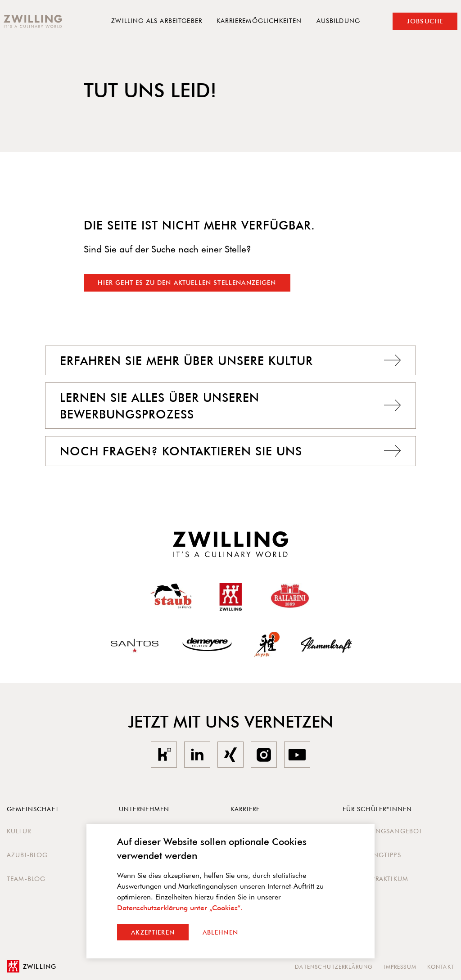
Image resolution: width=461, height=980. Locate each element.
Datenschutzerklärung (334, 967)
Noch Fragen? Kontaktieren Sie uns (230, 451)
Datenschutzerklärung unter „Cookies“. (180, 908)
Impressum (400, 967)
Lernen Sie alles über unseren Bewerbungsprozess (230, 405)
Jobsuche (425, 21)
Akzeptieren (153, 932)
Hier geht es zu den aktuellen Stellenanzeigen (187, 283)
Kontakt (441, 967)
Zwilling (32, 967)
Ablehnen (220, 932)
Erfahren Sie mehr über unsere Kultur (230, 360)
